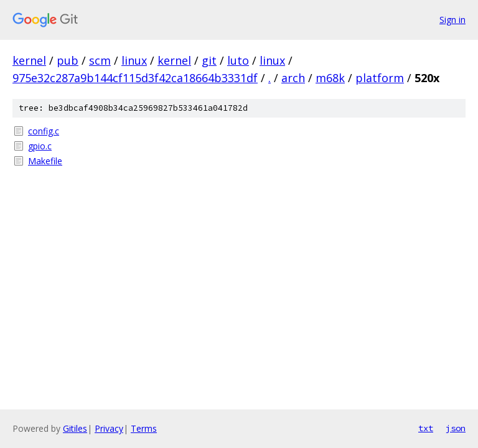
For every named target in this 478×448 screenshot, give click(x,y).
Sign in (452, 20)
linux (134, 60)
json (456, 428)
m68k (330, 78)
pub (68, 60)
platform (380, 78)
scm (100, 60)
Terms (144, 428)
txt (426, 428)
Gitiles (75, 428)
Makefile (45, 161)
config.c (44, 131)
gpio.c (40, 146)
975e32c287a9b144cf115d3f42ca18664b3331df (135, 78)
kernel (29, 60)
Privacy (109, 428)
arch (293, 78)
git (209, 60)
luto (238, 60)
